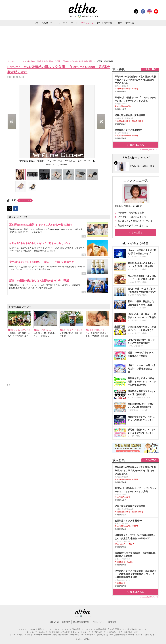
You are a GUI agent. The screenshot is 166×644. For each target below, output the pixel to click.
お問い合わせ (99, 622)
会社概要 (66, 622)
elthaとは (54, 622)
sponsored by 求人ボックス (149, 150)
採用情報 (112, 622)
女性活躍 (130, 23)
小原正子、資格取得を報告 (131, 213)
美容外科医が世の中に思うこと (133, 226)
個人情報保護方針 (81, 622)
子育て (119, 23)
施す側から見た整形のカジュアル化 (135, 221)
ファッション (87, 23)
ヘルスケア (47, 23)
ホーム (10, 61)
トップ (35, 23)
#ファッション (25, 200)
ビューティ (62, 23)
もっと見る (137, 232)
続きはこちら (137, 145)
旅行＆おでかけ (105, 23)
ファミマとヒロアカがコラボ (132, 217)
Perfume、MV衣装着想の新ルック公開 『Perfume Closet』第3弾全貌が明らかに (63, 61)
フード (74, 23)
